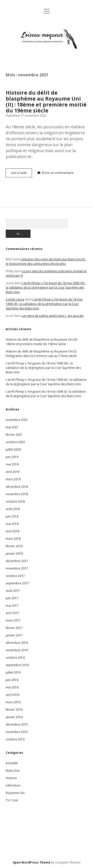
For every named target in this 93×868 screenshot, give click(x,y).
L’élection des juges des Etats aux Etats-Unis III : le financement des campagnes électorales (46, 261)
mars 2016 (13, 702)
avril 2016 (13, 695)
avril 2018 (13, 531)
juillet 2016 (13, 672)
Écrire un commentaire (58, 173)
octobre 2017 (15, 576)
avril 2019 (13, 472)
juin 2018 (12, 516)
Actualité (12, 763)
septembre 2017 (17, 583)
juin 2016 (12, 680)
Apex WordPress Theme (32, 862)
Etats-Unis (13, 771)
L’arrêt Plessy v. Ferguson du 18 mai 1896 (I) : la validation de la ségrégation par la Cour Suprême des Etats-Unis (46, 394)
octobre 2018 (15, 502)
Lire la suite (21, 174)
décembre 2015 (17, 724)
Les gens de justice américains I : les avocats (53, 316)
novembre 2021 (17, 420)
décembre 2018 (17, 487)
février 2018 (14, 546)
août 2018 (13, 509)
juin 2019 (12, 457)
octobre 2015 (15, 739)
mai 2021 (12, 427)
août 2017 (13, 591)
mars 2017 (13, 620)
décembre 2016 (17, 643)
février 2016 (14, 710)
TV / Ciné (12, 800)
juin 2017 (12, 598)
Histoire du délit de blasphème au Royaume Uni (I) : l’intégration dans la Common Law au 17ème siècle (42, 354)
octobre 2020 (15, 442)
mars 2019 (13, 479)
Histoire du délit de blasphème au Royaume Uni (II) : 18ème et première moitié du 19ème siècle (46, 102)
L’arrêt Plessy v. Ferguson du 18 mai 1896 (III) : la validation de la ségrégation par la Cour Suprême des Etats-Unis (46, 287)
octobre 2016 (15, 658)
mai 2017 (12, 606)
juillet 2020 (13, 449)
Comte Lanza (15, 299)
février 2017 (14, 628)
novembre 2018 (17, 494)
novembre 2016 (17, 650)
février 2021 (14, 435)
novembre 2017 (17, 568)
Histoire (11, 778)
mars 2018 (13, 539)
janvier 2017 (14, 635)
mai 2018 (12, 524)
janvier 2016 (14, 717)
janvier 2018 (14, 554)
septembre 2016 (17, 665)
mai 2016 (12, 687)
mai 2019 (12, 464)
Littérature (13, 785)
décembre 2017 (17, 561)
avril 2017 (13, 613)
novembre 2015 (17, 732)
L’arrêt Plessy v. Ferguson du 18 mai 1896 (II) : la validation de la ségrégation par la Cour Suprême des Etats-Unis (46, 382)
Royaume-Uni (15, 793)
